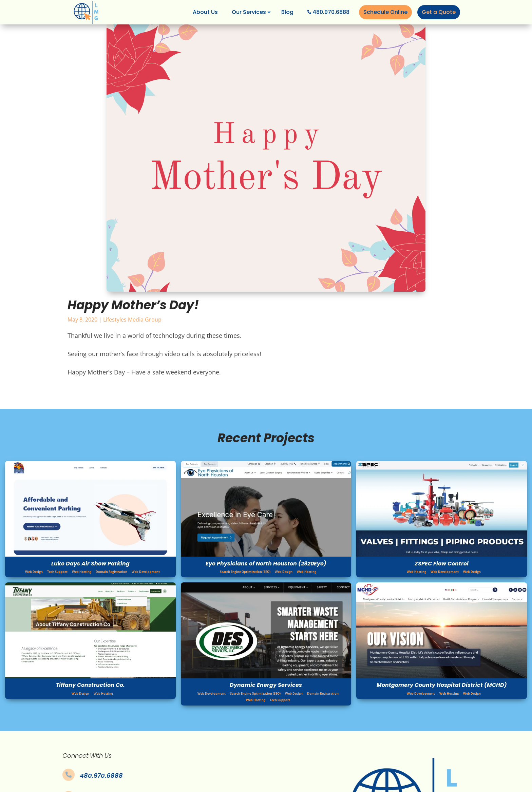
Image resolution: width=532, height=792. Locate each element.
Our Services (249, 12)
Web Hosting (82, 572)
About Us (205, 12)
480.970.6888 (331, 12)
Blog (287, 12)
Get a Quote (439, 12)
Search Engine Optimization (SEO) (245, 572)
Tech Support (57, 572)
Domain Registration (111, 572)
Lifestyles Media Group (132, 320)
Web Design (34, 572)
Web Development (146, 572)
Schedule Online (385, 12)
